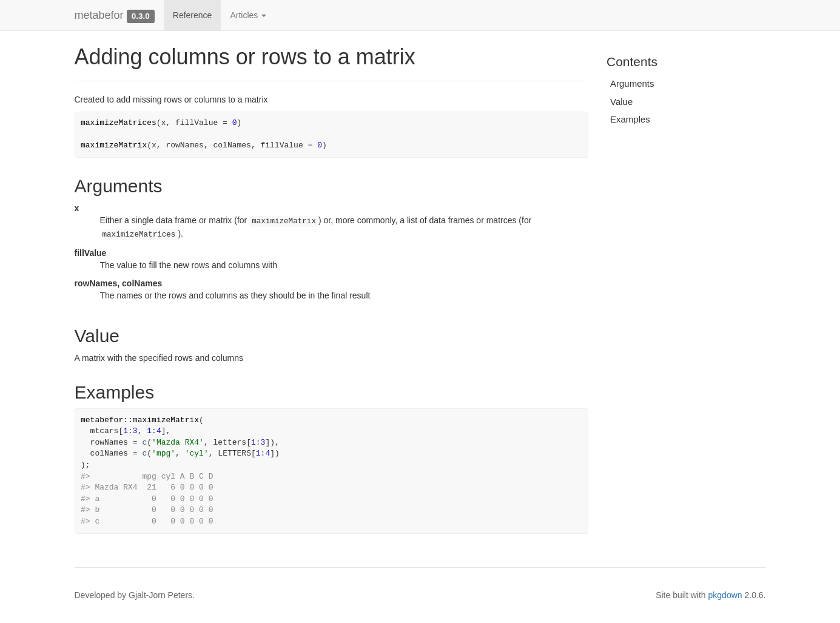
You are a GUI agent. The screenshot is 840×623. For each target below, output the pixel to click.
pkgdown (725, 595)
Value (621, 102)
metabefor (99, 15)
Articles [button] (248, 15)
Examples (630, 119)
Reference (193, 15)
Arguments (632, 83)
